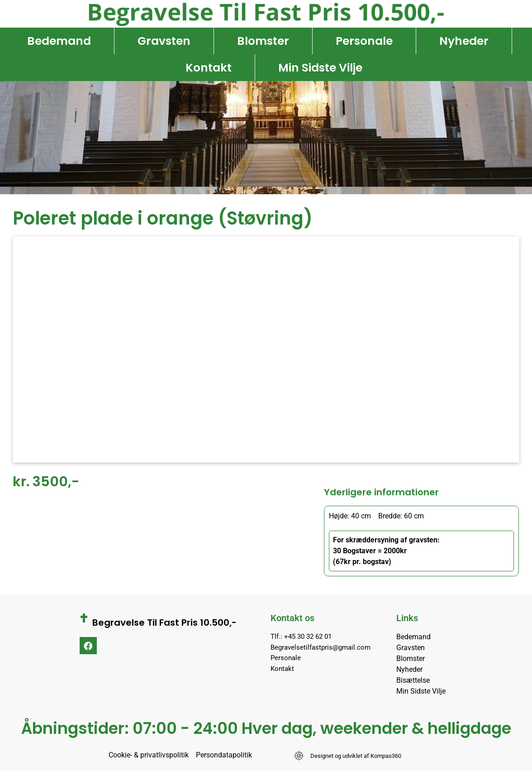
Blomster (263, 41)
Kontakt (209, 68)
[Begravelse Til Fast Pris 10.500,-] (84, 618)
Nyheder (464, 41)
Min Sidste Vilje (320, 68)
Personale (364, 41)
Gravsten (164, 41)
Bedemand (59, 41)
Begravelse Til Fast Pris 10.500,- (164, 623)
